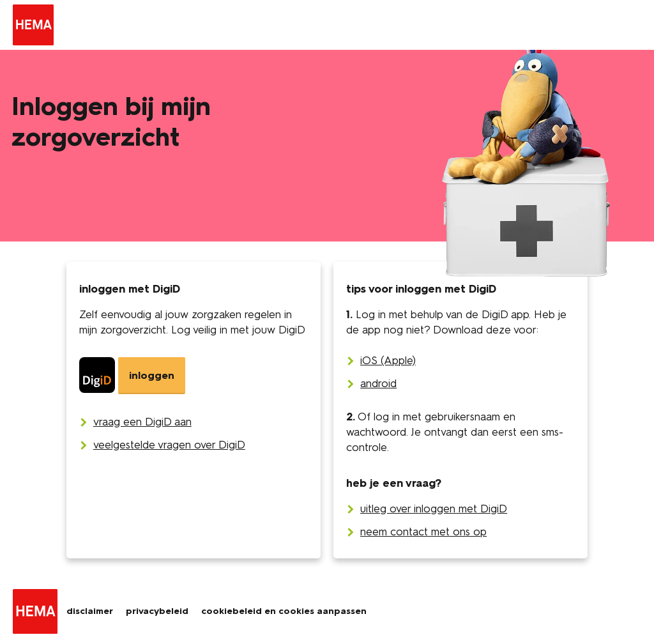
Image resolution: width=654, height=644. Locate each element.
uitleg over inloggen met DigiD (434, 509)
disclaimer (90, 611)
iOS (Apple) (388, 360)
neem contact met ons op (423, 532)
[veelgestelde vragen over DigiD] (169, 445)
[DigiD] (132, 376)
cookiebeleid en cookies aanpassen (284, 611)
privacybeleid (157, 611)
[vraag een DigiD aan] (142, 422)
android (378, 383)
